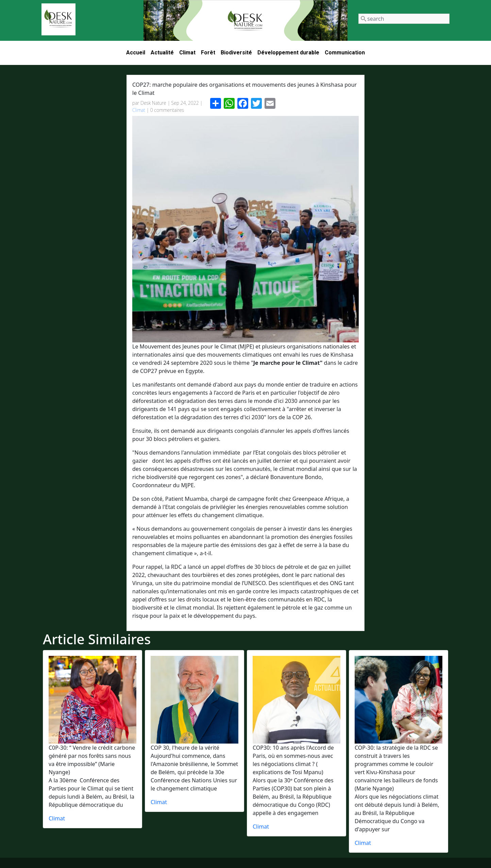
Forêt (208, 53)
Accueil (136, 53)
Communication (345, 53)
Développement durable (288, 53)
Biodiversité (236, 53)
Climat (187, 53)
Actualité (162, 53)
